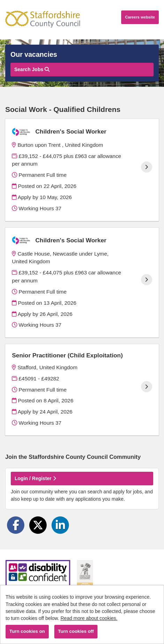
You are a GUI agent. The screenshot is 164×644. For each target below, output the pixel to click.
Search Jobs (32, 69)
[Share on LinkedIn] (60, 525)
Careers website (140, 17)
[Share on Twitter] (38, 525)
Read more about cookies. (89, 618)
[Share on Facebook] (16, 525)
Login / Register (35, 478)
